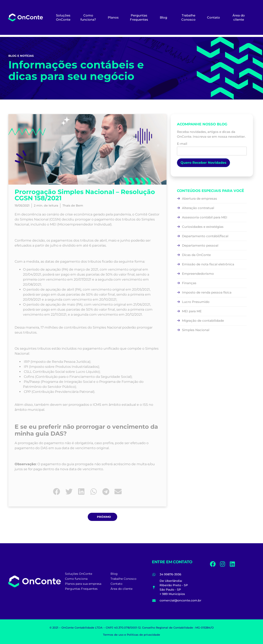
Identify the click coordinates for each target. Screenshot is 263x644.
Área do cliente (239, 17)
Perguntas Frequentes (139, 17)
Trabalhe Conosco (188, 17)
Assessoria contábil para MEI (205, 217)
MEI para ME (192, 311)
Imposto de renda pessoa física (207, 292)
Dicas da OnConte (196, 255)
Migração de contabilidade (203, 321)
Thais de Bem (73, 205)
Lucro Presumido (196, 302)
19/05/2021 (22, 205)
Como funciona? (88, 17)
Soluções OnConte (63, 17)
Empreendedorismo (198, 274)
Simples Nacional (196, 330)
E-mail (212, 147)
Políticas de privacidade (143, 635)
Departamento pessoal (200, 245)
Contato (213, 17)
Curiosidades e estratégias (203, 227)
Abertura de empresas (199, 198)
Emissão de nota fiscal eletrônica (208, 264)
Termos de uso (113, 635)
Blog (163, 17)
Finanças (189, 283)
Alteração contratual (198, 208)
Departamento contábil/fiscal (205, 236)
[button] (57, 492)
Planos (113, 17)
